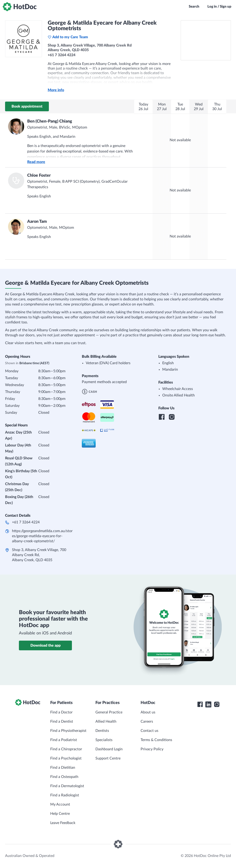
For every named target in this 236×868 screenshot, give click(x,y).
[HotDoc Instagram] (217, 704)
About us (148, 712)
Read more (36, 162)
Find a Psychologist (66, 758)
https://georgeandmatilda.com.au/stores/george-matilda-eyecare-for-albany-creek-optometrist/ (42, 536)
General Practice (109, 712)
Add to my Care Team (68, 37)
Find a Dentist (62, 721)
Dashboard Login (109, 749)
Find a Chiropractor (66, 749)
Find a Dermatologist (67, 786)
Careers (147, 721)
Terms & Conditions (156, 740)
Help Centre (60, 814)
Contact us (149, 731)
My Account (60, 804)
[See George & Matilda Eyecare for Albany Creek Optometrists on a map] (206, 40)
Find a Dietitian (63, 768)
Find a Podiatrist (64, 740)
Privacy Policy (152, 749)
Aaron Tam (37, 222)
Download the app (46, 645)
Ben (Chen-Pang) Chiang (50, 121)
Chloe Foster (39, 176)
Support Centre (108, 758)
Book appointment (27, 106)
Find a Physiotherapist (68, 731)
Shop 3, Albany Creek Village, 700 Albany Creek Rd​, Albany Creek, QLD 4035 (39, 555)
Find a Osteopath (64, 777)
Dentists (102, 731)
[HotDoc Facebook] (200, 704)
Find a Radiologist (65, 795)
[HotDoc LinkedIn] (208, 704)
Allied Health (106, 721)
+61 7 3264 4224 (26, 522)
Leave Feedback (63, 823)
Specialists (104, 740)
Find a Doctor (61, 712)
